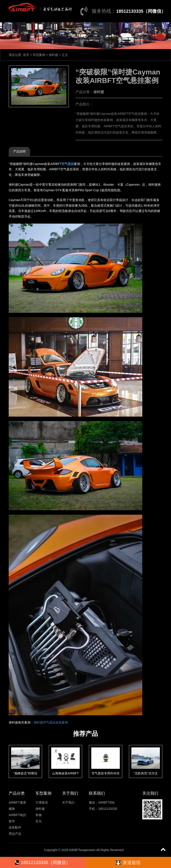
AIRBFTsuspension (82, 850)
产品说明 (19, 151)
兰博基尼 (42, 802)
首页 (26, 55)
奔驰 (39, 815)
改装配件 (15, 827)
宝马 (39, 821)
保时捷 (53, 55)
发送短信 (128, 862)
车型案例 (39, 55)
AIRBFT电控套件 (17, 818)
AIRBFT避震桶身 (17, 806)
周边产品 (15, 834)
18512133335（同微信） (141, 11)
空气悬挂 (68, 164)
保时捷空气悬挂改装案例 (51, 722)
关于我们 (68, 802)
